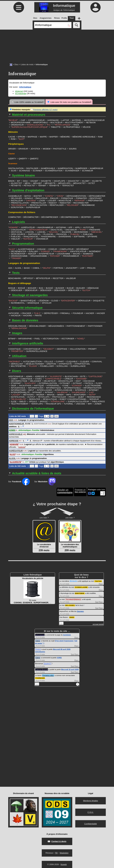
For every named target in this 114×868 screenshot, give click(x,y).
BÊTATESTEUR (43, 277)
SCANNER (37, 170)
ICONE (65, 384)
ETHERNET (16, 381)
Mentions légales (91, 797)
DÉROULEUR (84, 300)
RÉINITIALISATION (38, 205)
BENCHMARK (15, 277)
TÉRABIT (42, 185)
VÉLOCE (87, 127)
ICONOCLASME (81, 585)
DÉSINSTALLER (66, 379)
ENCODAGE (89, 379)
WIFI (90, 402)
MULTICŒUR (56, 122)
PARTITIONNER (95, 325)
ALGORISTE (56, 374)
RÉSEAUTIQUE (50, 397)
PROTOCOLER (59, 395)
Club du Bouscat (42, 666)
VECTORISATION (51, 337)
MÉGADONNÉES (56, 325)
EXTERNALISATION (48, 381)
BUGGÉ (49, 287)
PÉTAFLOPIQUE (63, 125)
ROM (13, 139)
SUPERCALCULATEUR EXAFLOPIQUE (29, 127)
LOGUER (52, 200)
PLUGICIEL (49, 234)
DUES (72, 614)
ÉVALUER (33, 251)
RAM (100, 137)
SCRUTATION (17, 207)
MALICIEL (54, 231)
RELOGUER (73, 205)
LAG (91, 390)
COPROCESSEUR (36, 120)
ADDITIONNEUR (16, 374)
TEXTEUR (28, 238)
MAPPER (54, 137)
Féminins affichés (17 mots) (44, 110)
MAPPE (43, 137)
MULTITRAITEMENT (74, 122)
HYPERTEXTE (65, 362)
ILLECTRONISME (93, 384)
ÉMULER (54, 198)
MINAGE (51, 393)
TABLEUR (15, 238)
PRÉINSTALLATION (20, 202)
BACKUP (13, 300)
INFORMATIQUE (54, 386)
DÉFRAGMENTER (97, 196)
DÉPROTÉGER (51, 312)
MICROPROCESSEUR (94, 120)
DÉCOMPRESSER (50, 217)
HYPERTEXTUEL (82, 362)
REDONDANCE (94, 395)
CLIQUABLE (72, 360)
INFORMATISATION (92, 386)
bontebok (67, 632)
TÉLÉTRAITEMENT (20, 402)
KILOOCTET (16, 183)
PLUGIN (33, 364)
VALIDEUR (71, 277)
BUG (41, 287)
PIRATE (38, 314)
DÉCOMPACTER (31, 217)
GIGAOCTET (74, 181)
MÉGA (28, 183)
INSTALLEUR (17, 200)
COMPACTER (14, 217)
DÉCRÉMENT (82, 248)
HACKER (90, 312)
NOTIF (92, 393)
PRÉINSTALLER (39, 202)
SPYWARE (92, 236)
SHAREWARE (65, 236)
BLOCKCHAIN (71, 374)
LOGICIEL (30, 231)
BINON (11, 181)
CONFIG (49, 196)
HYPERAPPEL (53, 384)
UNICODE (81, 402)
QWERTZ (34, 158)
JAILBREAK (62, 390)
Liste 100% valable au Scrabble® (28, 102)
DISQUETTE (99, 300)
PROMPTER (17, 350)
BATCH (28, 196)
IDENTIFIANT (96, 198)
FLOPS (99, 381)
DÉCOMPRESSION (69, 217)
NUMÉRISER (81, 168)
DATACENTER (68, 300)
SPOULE (33, 400)
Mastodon (64, 850)
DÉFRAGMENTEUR (38, 229)
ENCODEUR (71, 229)
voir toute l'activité (98, 621)
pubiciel (22, 445)
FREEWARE (95, 229)
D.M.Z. (38, 312)
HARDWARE (53, 120)
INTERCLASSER (44, 388)
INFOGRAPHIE (25, 337)
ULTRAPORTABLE (72, 127)
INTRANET (37, 390)
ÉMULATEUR (42, 198)
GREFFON (51, 362)
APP (70, 227)
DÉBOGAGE (93, 287)
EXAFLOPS (30, 381)
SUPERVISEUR (33, 207)
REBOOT (53, 202)
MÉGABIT (38, 183)
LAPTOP (65, 120)
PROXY (72, 395)
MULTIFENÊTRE (18, 364)
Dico (16, 64)
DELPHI (47, 267)
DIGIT (78, 379)
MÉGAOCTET (79, 183)
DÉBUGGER (46, 289)
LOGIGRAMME (64, 253)
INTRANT (49, 390)
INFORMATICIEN (36, 386)
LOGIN (42, 200)
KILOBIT (86, 181)
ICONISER (77, 384)
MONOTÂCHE (65, 200)
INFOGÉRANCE (18, 386)
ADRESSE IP (41, 374)
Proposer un (80, 488)
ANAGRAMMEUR (45, 227)
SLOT (21, 139)
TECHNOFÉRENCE (73, 597)
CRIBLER (69, 377)
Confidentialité (91, 821)
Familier (36, 428)
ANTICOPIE (14, 312)
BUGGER (60, 287)
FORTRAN (58, 267)
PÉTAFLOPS (44, 395)
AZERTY (12, 158)
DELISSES (70, 602)
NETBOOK (91, 122)
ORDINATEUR (17, 125)
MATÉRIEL (77, 120)
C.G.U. (91, 809)
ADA (10, 267)
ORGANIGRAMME (39, 255)
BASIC (27, 267)
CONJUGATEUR (18, 229)
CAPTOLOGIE (95, 374)
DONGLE (29, 198)
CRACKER (26, 312)
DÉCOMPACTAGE (19, 379)
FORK (83, 229)
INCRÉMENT (95, 251)
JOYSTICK (35, 149)
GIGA (25, 181)
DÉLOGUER (16, 198)
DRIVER (12, 149)
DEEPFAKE (62, 347)
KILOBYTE (97, 181)
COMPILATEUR (67, 248)
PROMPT (92, 347)
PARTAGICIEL (34, 234)
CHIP (23, 120)
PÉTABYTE (16, 185)
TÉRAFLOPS (37, 402)
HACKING (28, 314)
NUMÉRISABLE (48, 168)
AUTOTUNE (88, 227)
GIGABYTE (46, 181)
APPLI (78, 227)
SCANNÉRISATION (54, 170)
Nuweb (64, 861)
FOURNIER (40, 675)
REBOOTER (65, 202)
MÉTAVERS (28, 393)
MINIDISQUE (33, 302)
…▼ (22, 424)
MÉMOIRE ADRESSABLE (84, 137)
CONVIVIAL (97, 360)
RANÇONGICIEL (31, 236)
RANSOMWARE (48, 236)
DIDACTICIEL (57, 229)
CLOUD (55, 300)
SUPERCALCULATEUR (78, 400)
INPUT (31, 388)
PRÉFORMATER (95, 200)
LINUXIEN (31, 200)
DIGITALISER (32, 168)
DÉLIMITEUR (50, 379)
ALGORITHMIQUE (26, 248)
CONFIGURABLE (53, 377)
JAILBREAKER (78, 390)
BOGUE (12, 287)
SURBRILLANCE (78, 364)
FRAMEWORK (60, 251)
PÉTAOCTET (29, 185)
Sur (19, 479)
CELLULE (49, 360)
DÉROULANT (17, 362)
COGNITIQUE (14, 347)
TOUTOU (98, 579)
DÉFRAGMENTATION (76, 196)
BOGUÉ (22, 287)
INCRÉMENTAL (18, 302)
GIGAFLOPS (59, 181)
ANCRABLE (14, 360)
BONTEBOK (80, 591)
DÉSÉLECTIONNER (35, 362)
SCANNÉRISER (72, 170)
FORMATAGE (67, 198)
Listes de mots (27, 64)
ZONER (98, 402)
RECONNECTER (81, 202)
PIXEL (37, 337)
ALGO (12, 248)
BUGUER (81, 287)
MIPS (69, 393)
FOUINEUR (78, 312)
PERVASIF (80, 200)
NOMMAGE (88, 253)
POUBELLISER (47, 364)
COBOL (36, 267)
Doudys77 (48, 661)
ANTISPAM (61, 227)
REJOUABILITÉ (19, 397)
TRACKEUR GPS (53, 402)
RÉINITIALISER (57, 205)
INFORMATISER (18, 388)
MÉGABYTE (50, 183)
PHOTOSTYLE (60, 149)
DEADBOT (49, 347)
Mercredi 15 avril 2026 (70, 666)
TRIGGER (16, 258)
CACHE (12, 137)
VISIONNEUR (42, 238)
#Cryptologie (21, 93)
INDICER (32, 253)
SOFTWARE (79, 236)
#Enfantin (73, 579)
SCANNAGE (24, 170)
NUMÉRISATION (65, 168)
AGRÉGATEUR (28, 227)
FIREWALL (65, 312)
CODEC (38, 377)
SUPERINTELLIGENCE (37, 350)
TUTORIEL (68, 402)
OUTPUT (31, 395)
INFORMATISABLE (72, 386)
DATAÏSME (81, 377)
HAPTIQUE (39, 384)
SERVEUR (94, 397)
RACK (76, 125)
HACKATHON (25, 384)
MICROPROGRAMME (21, 122)
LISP (82, 267)
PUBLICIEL (88, 234)
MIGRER (40, 393)
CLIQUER (85, 360)
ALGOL (18, 267)
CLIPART (60, 360)
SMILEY (23, 400)
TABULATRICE (98, 400)
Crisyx (38, 638)
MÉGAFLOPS (64, 183)
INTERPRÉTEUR (46, 253)
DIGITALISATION (16, 168)
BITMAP (12, 337)
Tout (97, 599)
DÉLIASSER (36, 379)
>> (56, 414)
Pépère (38, 646)
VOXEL (81, 337)
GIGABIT (34, 181)
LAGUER (16, 393)
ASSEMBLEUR (15, 196)
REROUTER (35, 397)
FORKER (45, 251)
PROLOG (91, 267)
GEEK (14, 384)
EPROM (21, 137)
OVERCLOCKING (35, 125)
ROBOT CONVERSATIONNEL (73, 397)
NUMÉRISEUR (97, 168)
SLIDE (14, 400)
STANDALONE (58, 400)
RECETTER (58, 277)
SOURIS (73, 149)
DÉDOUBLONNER (37, 325)
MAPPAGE (32, 137)
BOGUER (32, 287)
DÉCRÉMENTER (18, 251)
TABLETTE (56, 127)
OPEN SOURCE (18, 234)
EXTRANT (77, 381)
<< (32, 414)
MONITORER (80, 393)
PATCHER (55, 255)
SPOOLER (47, 302)
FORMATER (81, 198)
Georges (80, 608)
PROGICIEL (62, 234)
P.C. (49, 125)
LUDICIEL (41, 231)
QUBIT (81, 395)
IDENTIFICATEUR (78, 251)
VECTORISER (68, 337)
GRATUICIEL (17, 231)
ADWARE (13, 227)
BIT (19, 181)
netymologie (40, 632)
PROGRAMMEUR (71, 255)
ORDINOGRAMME (19, 255)
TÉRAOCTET (68, 185)
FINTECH (89, 381)
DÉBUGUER (74, 289)
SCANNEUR (87, 170)
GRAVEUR (23, 149)
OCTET (92, 183)
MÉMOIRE (65, 137)
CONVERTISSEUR (32, 347)
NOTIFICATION (18, 395)
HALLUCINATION (78, 347)
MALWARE (66, 231)
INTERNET (94, 388)
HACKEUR (16, 314)
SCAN (14, 170)
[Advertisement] (57, 45)
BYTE (83, 374)
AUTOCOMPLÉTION (32, 360)
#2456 (59, 655)
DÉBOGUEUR (31, 289)
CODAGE (41, 248)
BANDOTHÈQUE (28, 300)
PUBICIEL (75, 234)
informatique (25, 87)
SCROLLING (62, 364)
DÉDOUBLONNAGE (17, 325)
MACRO (77, 253)
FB (56, 850)
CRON (60, 196)
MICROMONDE (81, 231)
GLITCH (86, 289)
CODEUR (53, 248)
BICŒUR (13, 120)
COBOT (14, 377)
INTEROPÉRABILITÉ (20, 390)
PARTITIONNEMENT (76, 325)
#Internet (19, 91)
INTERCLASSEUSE (63, 388)
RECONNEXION (19, 205)
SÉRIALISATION (19, 327)
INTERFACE (81, 388)
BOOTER (38, 196)
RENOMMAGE (88, 205)
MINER (61, 393)
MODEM (47, 149)
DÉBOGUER (16, 289)
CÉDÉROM (43, 300)
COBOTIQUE (26, 377)
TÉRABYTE (54, 185)
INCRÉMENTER (18, 253)
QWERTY (23, 158)
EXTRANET (65, 381)
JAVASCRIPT (72, 267)
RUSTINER (87, 255)
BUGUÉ (70, 287)
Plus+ (101, 581)
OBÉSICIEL (97, 231)
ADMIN (29, 374)
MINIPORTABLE (41, 122)
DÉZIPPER (86, 217)
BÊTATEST (28, 277)
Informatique (24, 428)
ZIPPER (97, 217)
